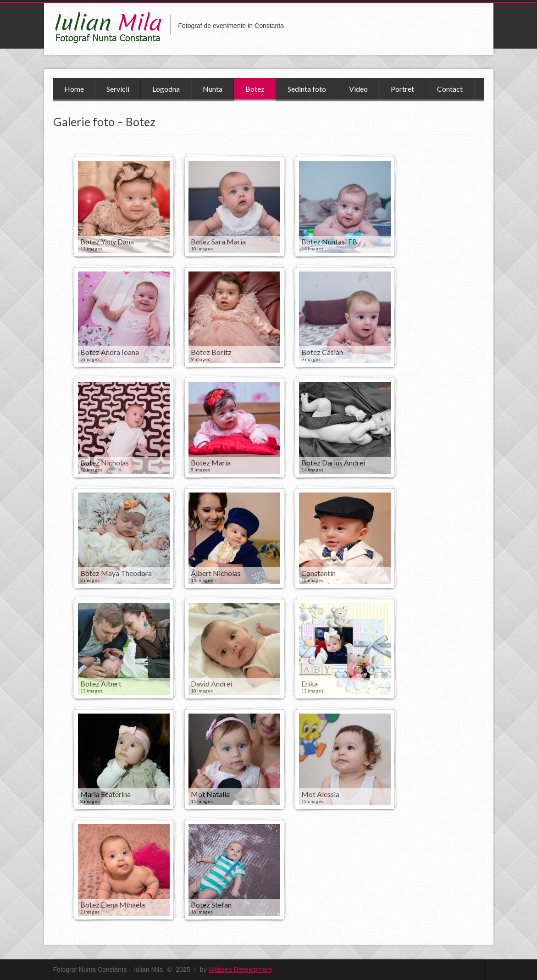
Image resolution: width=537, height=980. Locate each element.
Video (358, 89)
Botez (255, 89)
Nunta (213, 89)
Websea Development (240, 969)
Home (74, 89)
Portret (402, 89)
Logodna (166, 89)
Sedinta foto (307, 89)
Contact (450, 89)
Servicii (118, 89)
